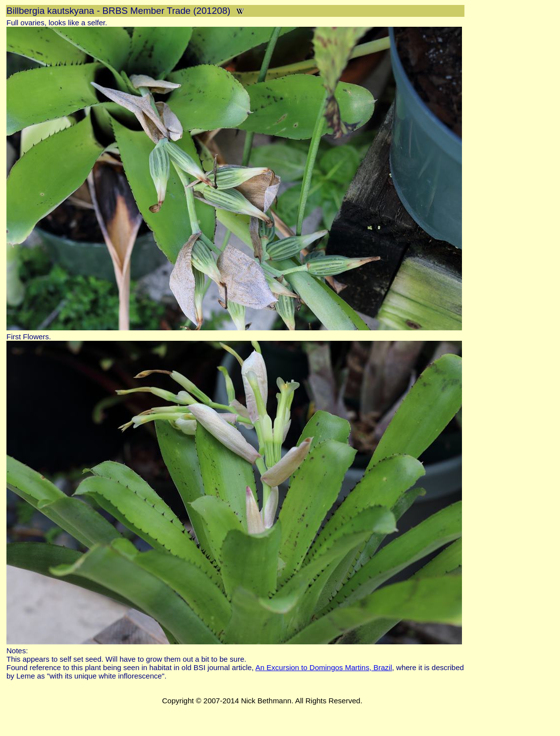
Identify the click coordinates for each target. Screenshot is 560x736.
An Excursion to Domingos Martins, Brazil (324, 667)
